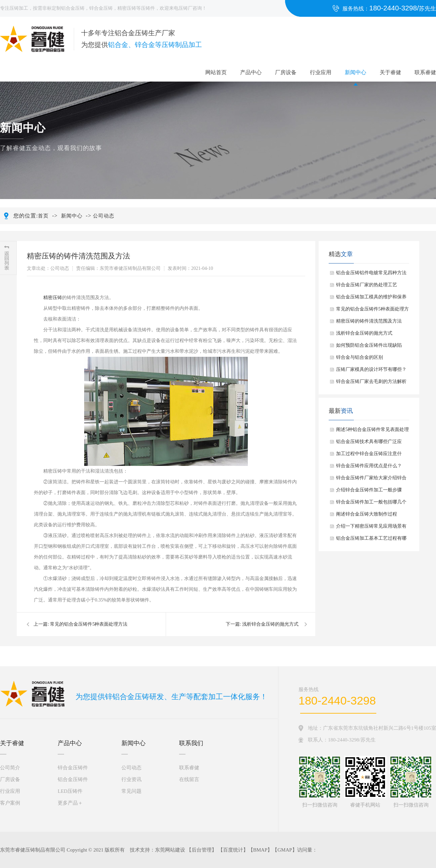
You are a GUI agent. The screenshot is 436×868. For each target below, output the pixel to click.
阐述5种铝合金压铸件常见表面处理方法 (372, 431)
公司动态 (104, 216)
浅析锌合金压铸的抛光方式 (270, 624)
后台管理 (202, 850)
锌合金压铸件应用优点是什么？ (369, 466)
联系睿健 (425, 72)
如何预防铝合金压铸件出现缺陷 (369, 345)
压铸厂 (185, 8)
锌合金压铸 (101, 8)
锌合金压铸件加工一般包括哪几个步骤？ (371, 504)
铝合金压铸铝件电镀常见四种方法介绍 (371, 275)
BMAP (260, 850)
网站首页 (216, 72)
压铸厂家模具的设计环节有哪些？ (371, 369)
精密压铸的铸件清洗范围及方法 (369, 321)
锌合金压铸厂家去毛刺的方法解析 (371, 381)
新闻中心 (356, 72)
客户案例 (10, 803)
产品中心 (251, 72)
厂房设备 (286, 72)
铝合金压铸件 (73, 779)
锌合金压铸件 (73, 768)
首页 (43, 216)
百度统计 (233, 850)
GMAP (285, 850)
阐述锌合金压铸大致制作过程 (367, 514)
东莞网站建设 (170, 850)
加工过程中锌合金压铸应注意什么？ (369, 455)
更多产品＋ (70, 803)
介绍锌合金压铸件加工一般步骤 (369, 490)
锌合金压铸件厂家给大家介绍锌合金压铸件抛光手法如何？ (371, 480)
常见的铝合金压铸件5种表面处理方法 (89, 624)
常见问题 (131, 791)
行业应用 (321, 72)
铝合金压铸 (73, 8)
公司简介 (10, 768)
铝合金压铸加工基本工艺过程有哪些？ (371, 540)
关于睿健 (390, 72)
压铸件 (148, 8)
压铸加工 (19, 8)
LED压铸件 (70, 791)
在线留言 (189, 779)
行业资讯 (131, 779)
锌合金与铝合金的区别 (360, 357)
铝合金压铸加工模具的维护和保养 (371, 297)
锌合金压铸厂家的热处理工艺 (367, 285)
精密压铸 (127, 8)
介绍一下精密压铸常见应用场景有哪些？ (371, 528)
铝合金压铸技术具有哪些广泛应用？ (369, 443)
